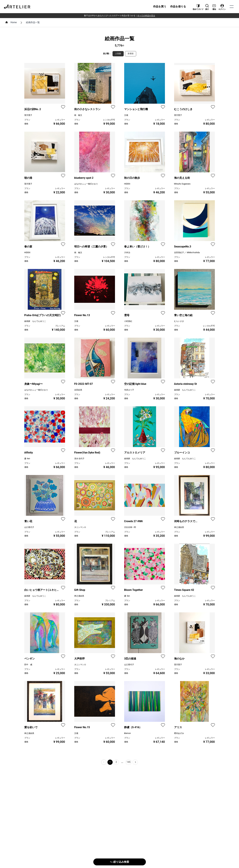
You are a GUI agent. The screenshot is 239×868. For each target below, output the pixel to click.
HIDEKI (127, 184)
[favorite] (63, 107)
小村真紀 (128, 321)
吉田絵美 (78, 390)
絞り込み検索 (120, 862)
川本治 (127, 253)
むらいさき (179, 321)
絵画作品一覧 (33, 22)
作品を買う (160, 6)
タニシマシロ (80, 527)
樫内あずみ (179, 733)
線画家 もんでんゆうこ (35, 321)
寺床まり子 (129, 390)
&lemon (128, 733)
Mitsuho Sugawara (182, 184)
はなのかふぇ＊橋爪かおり (86, 184)
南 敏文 (78, 115)
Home (14, 22)
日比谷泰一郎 (130, 527)
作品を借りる (178, 6)
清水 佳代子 (79, 459)
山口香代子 (29, 527)
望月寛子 (28, 115)
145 (129, 762)
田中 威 (28, 665)
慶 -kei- (27, 459)
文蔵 (126, 115)
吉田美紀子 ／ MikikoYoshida (187, 253)
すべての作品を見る (146, 16)
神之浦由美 (179, 527)
